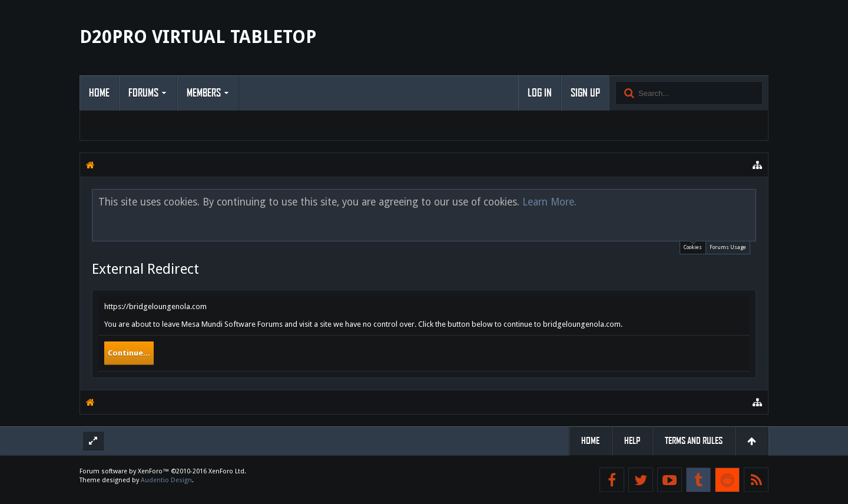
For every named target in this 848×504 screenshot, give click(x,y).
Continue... (129, 353)
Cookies (693, 246)
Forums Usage (728, 247)
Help (632, 441)
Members (204, 93)
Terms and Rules (694, 441)
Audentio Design (166, 480)
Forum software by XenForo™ (163, 471)
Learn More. (549, 202)
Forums (143, 93)
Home (99, 93)
